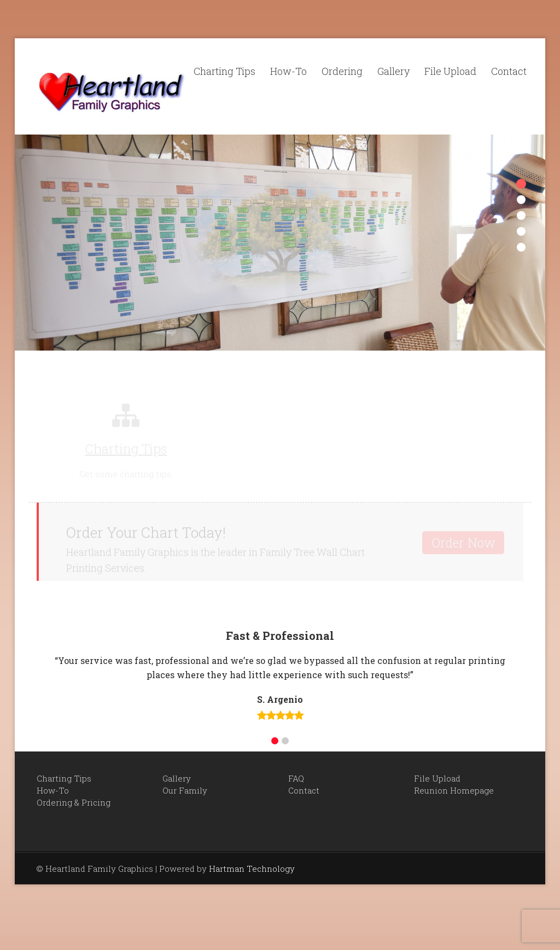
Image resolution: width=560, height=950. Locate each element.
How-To (288, 71)
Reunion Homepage (454, 790)
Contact (509, 71)
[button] (275, 741)
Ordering (342, 71)
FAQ (296, 778)
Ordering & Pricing (74, 802)
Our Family (185, 790)
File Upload (450, 71)
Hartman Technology (252, 869)
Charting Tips (224, 71)
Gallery (393, 71)
